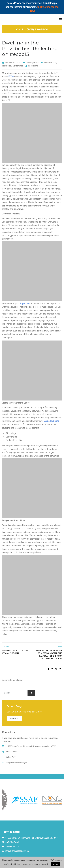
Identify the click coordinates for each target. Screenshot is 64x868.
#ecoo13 (48, 63)
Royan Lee (25, 304)
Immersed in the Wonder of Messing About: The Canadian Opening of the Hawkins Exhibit (48, 655)
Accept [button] (55, 864)
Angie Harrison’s (52, 421)
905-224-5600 (12, 842)
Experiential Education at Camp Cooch (15, 652)
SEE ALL (14, 718)
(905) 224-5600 (37, 29)
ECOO (11, 77)
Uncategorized (32, 63)
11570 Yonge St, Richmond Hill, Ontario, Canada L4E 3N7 (31, 838)
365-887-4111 (12, 847)
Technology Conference (12, 66)
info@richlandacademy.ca (17, 851)
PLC (55, 63)
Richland (34, 66)
